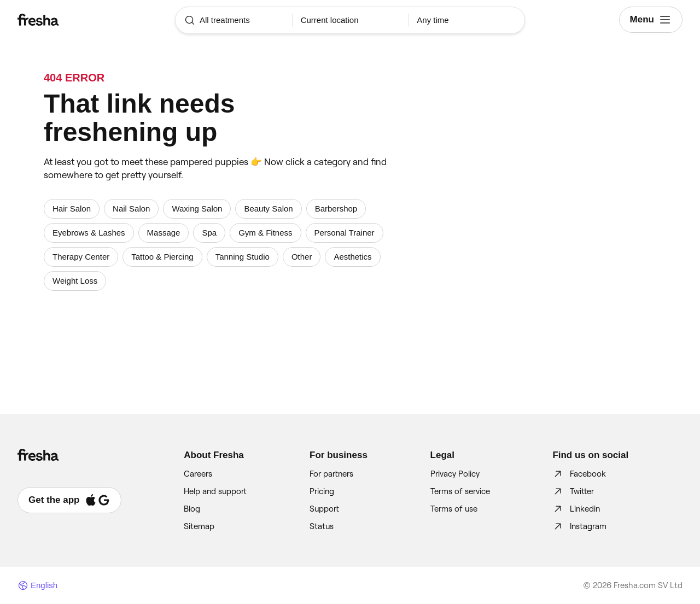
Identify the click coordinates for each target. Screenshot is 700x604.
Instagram (579, 526)
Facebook (579, 474)
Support (324, 509)
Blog (192, 509)
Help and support (215, 491)
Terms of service (460, 491)
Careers (198, 474)
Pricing (322, 491)
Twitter (573, 491)
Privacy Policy (455, 474)
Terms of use (454, 509)
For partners (331, 474)
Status (322, 526)
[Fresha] (73, 20)
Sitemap (199, 526)
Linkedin (576, 509)
